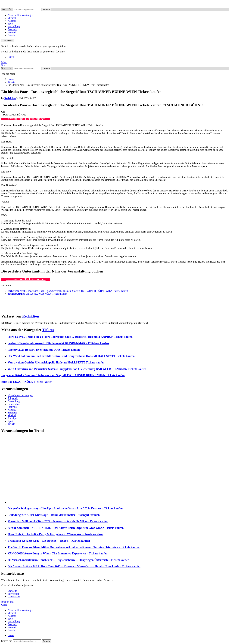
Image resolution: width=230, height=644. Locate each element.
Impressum (13, 594)
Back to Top (7, 602)
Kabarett (12, 21)
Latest (11, 57)
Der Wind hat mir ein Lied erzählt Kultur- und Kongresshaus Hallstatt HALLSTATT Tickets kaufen (71, 356)
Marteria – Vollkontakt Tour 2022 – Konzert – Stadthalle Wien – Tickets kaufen (58, 521)
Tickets (48, 330)
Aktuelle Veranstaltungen (20, 15)
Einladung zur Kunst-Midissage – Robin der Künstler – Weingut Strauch (54, 515)
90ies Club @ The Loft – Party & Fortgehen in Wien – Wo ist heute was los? (55, 534)
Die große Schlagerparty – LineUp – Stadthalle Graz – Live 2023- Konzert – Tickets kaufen (65, 508)
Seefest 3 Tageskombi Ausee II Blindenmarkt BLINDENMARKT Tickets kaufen (58, 343)
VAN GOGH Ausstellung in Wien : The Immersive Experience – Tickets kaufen (57, 553)
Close (4, 605)
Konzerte (12, 32)
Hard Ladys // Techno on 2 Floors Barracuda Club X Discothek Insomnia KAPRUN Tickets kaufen (70, 337)
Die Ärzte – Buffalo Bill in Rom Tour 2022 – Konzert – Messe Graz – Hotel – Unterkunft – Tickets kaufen (74, 566)
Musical (12, 18)
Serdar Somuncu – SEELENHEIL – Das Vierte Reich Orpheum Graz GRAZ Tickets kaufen (66, 528)
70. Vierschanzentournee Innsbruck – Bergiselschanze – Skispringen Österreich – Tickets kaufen (68, 560)
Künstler (12, 35)
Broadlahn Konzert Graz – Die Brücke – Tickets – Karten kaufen (49, 541)
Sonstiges (12, 418)
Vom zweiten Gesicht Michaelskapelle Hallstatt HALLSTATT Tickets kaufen (56, 362)
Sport (10, 24)
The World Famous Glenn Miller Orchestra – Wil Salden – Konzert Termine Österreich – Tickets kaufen (74, 547)
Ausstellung (14, 26)
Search (46, 10)
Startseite (12, 591)
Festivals (12, 29)
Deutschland (14, 404)
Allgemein (13, 398)
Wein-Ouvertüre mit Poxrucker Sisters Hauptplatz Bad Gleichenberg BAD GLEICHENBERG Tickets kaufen (77, 369)
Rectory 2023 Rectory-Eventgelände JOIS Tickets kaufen (44, 350)
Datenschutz (14, 597)
